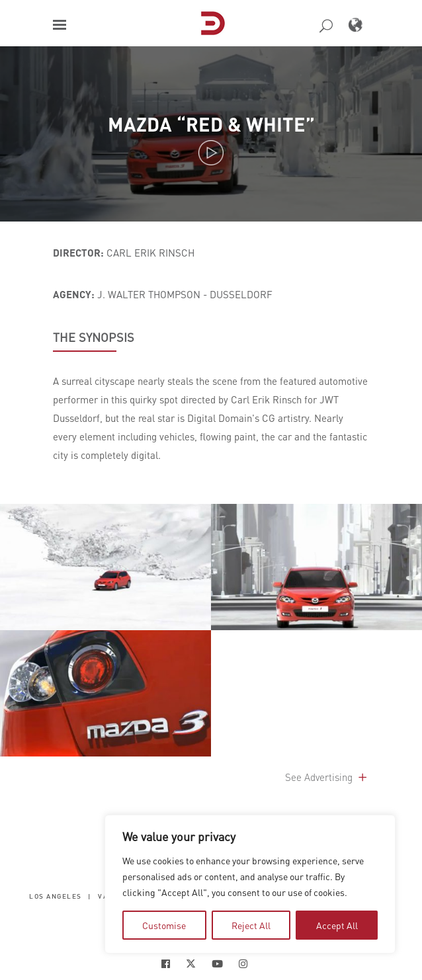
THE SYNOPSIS (94, 337)
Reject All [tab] (251, 925)
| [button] (90, 896)
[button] (60, 25)
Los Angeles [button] (56, 896)
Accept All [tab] (337, 925)
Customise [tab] (164, 925)
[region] (250, 884)
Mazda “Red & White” (211, 124)
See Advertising (327, 777)
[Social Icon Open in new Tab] (166, 964)
